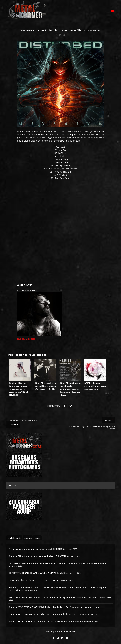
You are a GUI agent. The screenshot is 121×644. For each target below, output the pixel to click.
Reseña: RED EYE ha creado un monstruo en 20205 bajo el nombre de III (45, 621)
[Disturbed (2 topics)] (28, 537)
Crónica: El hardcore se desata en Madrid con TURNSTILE (38, 556)
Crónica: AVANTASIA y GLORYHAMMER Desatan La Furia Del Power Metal (46, 607)
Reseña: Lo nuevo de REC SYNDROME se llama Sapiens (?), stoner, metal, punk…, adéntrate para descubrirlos (57, 588)
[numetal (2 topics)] (37, 537)
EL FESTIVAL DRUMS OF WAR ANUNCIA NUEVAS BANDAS (37, 573)
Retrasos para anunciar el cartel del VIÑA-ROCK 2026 (36, 548)
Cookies (49, 631)
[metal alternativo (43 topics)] (14, 537)
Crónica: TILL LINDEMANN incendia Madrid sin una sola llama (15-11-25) (45, 614)
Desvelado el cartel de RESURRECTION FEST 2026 (33, 580)
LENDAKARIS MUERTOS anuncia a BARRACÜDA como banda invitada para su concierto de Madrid (58, 563)
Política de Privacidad (65, 631)
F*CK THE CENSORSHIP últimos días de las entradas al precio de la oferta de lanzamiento (54, 597)
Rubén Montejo (26, 338)
